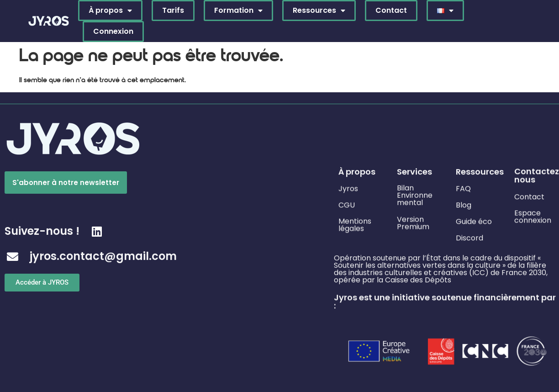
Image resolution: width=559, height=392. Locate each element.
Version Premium (413, 221)
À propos (110, 11)
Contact (391, 10)
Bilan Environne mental (415, 193)
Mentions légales (355, 223)
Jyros (348, 188)
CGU (347, 204)
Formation (238, 11)
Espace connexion (533, 215)
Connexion (113, 31)
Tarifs (173, 10)
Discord (469, 237)
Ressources (319, 11)
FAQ (463, 188)
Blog (464, 204)
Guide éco (474, 220)
